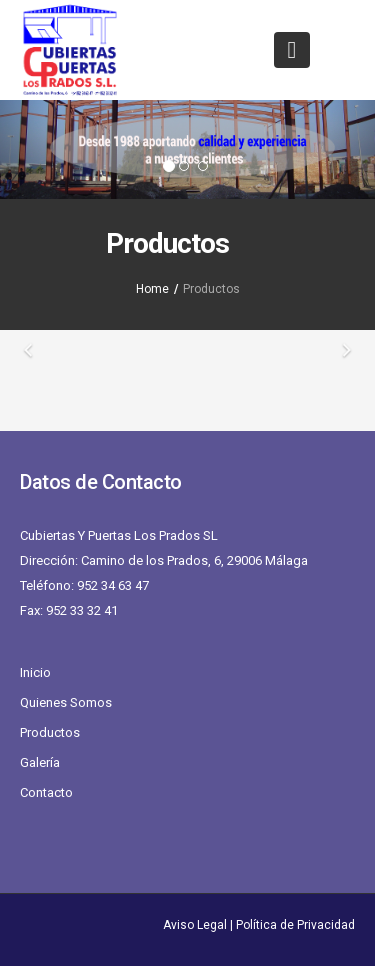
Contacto (46, 792)
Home (152, 289)
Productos (50, 732)
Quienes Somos (66, 702)
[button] (28, 149)
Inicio (35, 672)
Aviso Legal (195, 925)
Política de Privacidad (295, 925)
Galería (40, 762)
